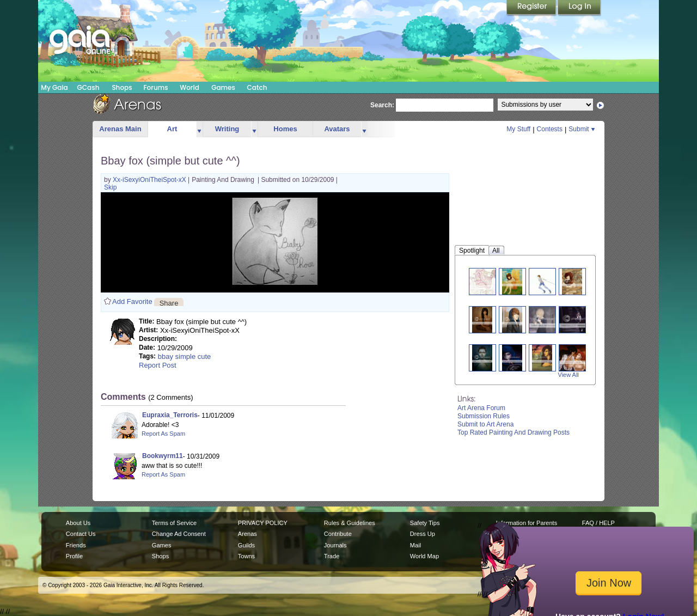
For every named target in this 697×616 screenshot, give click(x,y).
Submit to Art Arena (485, 424)
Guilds (246, 545)
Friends (76, 545)
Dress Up (423, 534)
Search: (382, 105)
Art (172, 129)
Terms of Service (174, 523)
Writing (227, 129)
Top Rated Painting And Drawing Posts (513, 432)
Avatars (337, 129)
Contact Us (81, 534)
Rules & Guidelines (350, 523)
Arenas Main (120, 129)
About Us (78, 523)
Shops (122, 87)
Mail (415, 545)
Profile (74, 556)
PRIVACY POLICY (263, 523)
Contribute (338, 534)
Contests (550, 129)
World (189, 87)
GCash (88, 87)
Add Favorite (132, 301)
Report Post (158, 365)
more (199, 129)
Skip (110, 187)
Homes (285, 129)
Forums (155, 87)
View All (568, 375)
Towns (246, 556)
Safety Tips (425, 523)
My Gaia (54, 87)
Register (532, 8)
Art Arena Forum (481, 408)
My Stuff (518, 129)
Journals (335, 545)
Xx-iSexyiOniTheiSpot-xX (150, 180)
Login (579, 8)
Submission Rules (484, 416)
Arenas (247, 534)
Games (223, 87)
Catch (257, 87)
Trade (332, 556)
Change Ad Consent (179, 534)
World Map (424, 556)
